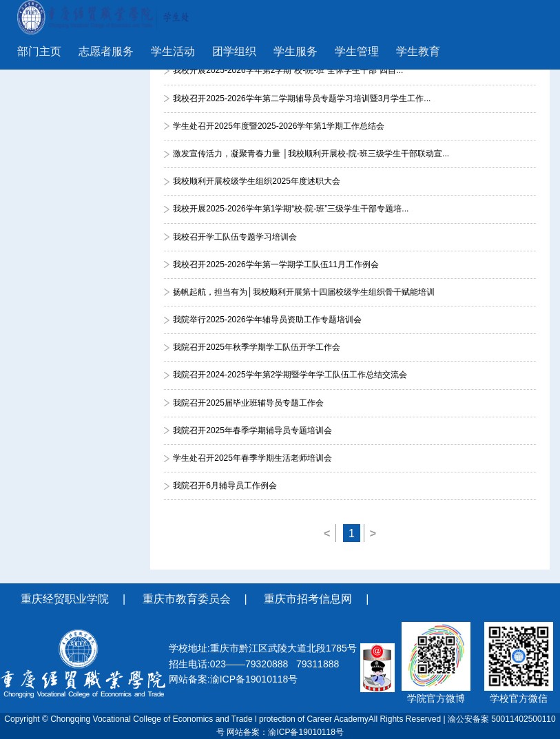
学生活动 (173, 51)
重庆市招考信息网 (308, 599)
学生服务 (295, 51)
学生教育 (418, 51)
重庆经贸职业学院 (65, 599)
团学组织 (234, 51)
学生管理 (357, 51)
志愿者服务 (106, 51)
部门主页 (39, 51)
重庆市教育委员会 (187, 599)
